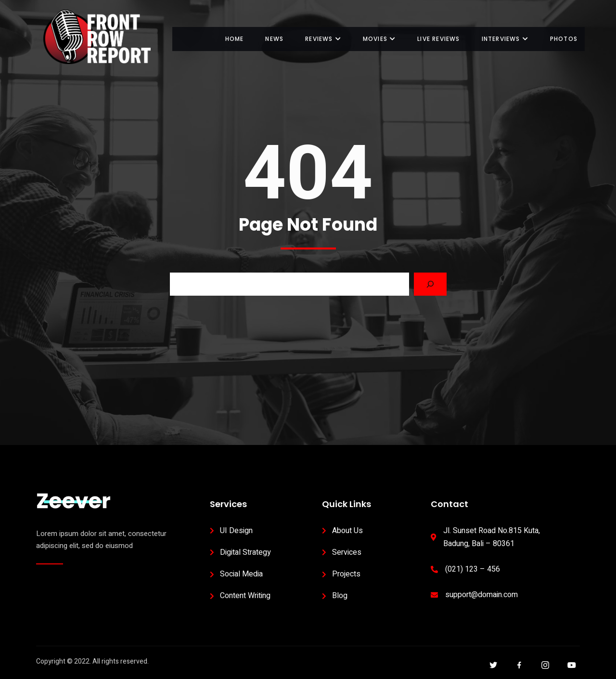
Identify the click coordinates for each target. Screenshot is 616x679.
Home (235, 39)
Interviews (505, 39)
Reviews (323, 39)
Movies (379, 39)
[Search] (430, 284)
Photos (564, 39)
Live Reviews (438, 39)
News (274, 39)
